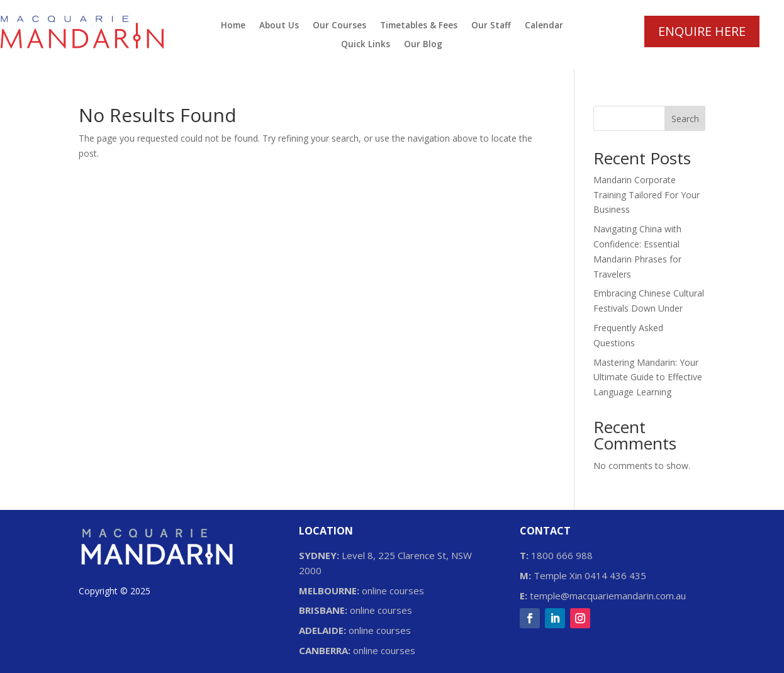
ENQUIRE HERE (702, 31)
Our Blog (423, 45)
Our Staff (491, 26)
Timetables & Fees (419, 26)
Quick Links (366, 45)
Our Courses (339, 26)
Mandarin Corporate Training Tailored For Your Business (647, 195)
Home (233, 26)
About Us (279, 26)
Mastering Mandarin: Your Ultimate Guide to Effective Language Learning (648, 377)
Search (685, 119)
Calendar (544, 26)
